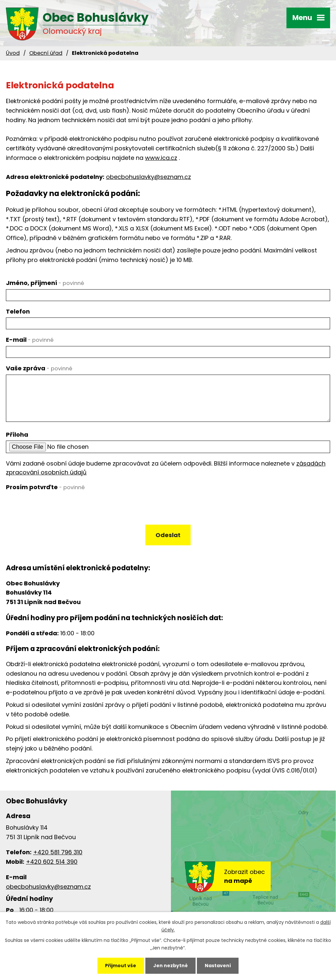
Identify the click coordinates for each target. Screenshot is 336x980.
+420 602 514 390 (52, 862)
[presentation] (54, 507)
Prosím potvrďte (45, 487)
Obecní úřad (46, 53)
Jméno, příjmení (45, 283)
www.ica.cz (161, 158)
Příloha (17, 435)
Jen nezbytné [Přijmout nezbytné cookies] (170, 966)
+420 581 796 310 (58, 852)
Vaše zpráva (39, 368)
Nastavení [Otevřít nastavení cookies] (218, 966)
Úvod (13, 53)
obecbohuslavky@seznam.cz (148, 177)
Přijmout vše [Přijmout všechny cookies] (121, 966)
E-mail (30, 340)
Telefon (18, 311)
